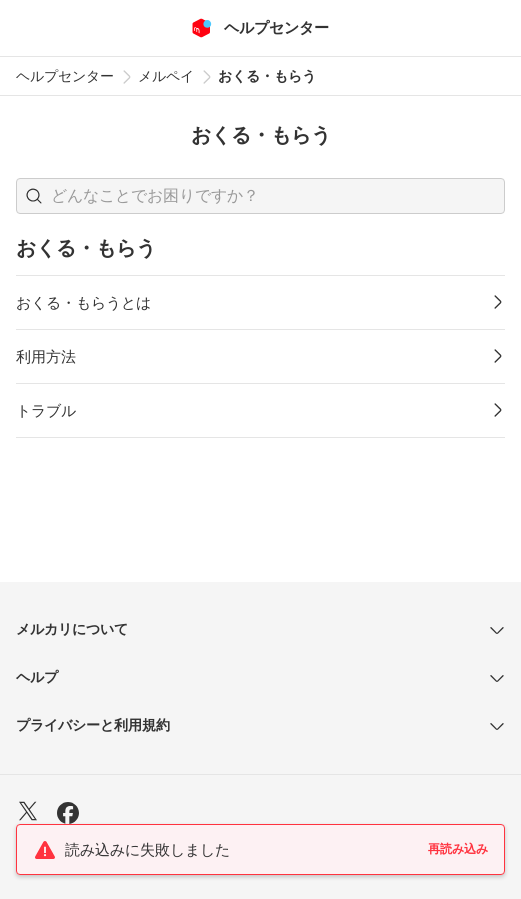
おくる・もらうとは (83, 302)
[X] (28, 813)
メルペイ (166, 76)
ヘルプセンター (65, 76)
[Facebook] (68, 815)
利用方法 (46, 356)
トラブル (46, 410)
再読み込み (458, 849)
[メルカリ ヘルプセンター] (260, 28)
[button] (34, 196)
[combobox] (260, 196)
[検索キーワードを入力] (277, 196)
